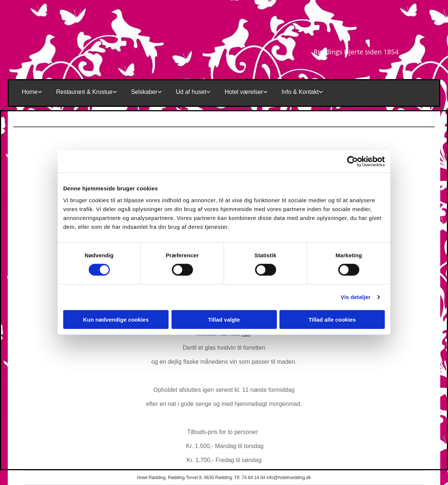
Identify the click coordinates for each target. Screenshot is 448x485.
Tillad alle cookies (332, 319)
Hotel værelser (244, 92)
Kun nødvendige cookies (116, 319)
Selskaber (144, 92)
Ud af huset (191, 92)
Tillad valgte (224, 319)
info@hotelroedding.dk (289, 478)
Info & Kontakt (300, 92)
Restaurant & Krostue (84, 92)
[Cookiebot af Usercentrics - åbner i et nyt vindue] (352, 162)
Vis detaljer (356, 297)
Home (30, 92)
